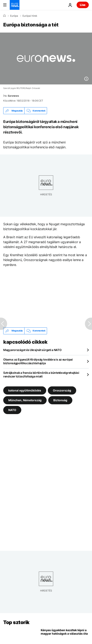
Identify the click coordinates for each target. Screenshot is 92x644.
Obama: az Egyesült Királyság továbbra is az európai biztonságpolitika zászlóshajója (38, 361)
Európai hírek (30, 16)
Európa (14, 16)
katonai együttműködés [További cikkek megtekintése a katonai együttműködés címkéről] (25, 390)
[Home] (4, 16)
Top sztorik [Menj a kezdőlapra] (16, 622)
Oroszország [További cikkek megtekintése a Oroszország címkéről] (62, 390)
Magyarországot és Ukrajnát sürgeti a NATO (32, 350)
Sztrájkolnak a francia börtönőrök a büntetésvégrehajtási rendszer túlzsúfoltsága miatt (41, 374)
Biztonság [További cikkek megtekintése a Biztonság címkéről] (60, 400)
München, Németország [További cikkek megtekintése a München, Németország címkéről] (25, 400)
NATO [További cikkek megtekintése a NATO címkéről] (12, 410)
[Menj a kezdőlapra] (15, 5)
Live (83, 5)
